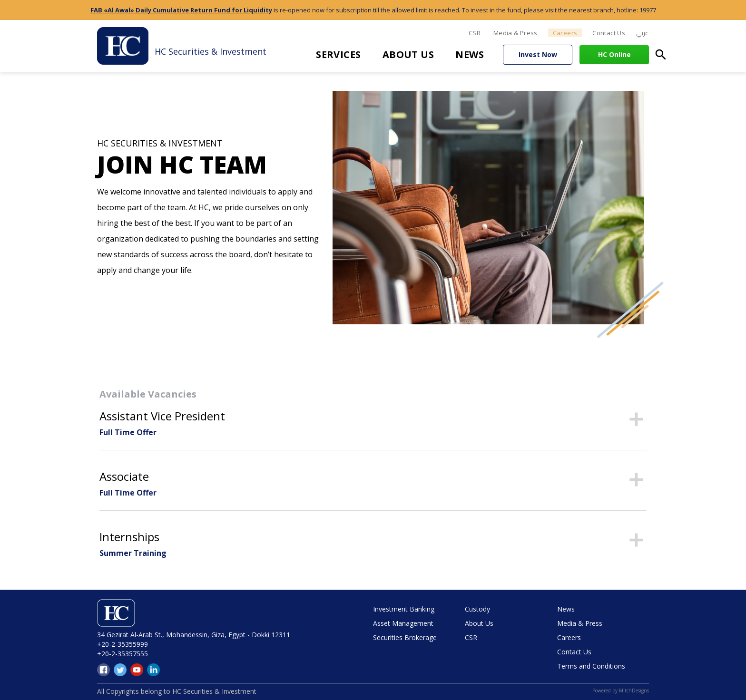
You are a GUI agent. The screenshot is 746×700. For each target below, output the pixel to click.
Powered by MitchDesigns (621, 690)
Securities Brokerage (405, 637)
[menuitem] (642, 33)
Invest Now (538, 54)
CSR (475, 33)
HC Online (614, 54)
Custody (477, 609)
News (470, 54)
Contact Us (609, 33)
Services (339, 54)
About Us (408, 54)
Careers (565, 33)
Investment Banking (404, 609)
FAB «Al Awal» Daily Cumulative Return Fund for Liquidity (181, 10)
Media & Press (515, 33)
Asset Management (403, 623)
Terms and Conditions (591, 666)
